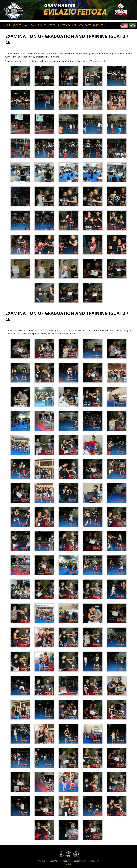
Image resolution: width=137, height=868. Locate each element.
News (32, 25)
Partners (99, 25)
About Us (20, 25)
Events (42, 25)
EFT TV (52, 25)
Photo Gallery (68, 25)
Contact (85, 25)
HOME (7, 25)
